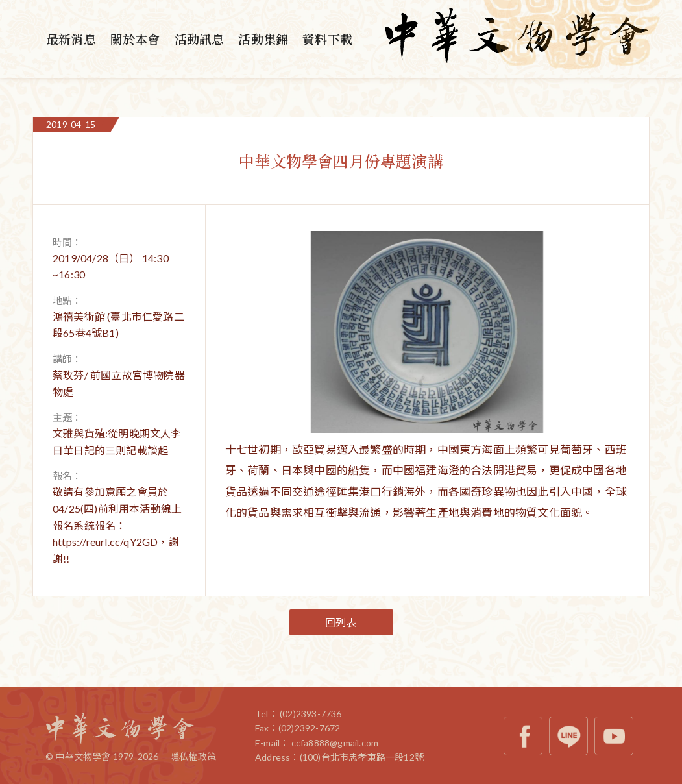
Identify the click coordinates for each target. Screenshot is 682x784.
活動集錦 (263, 39)
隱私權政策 (193, 756)
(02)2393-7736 (311, 714)
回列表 (341, 622)
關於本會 (135, 39)
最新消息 (71, 39)
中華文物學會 (517, 39)
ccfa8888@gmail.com (335, 743)
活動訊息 (200, 39)
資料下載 (327, 39)
